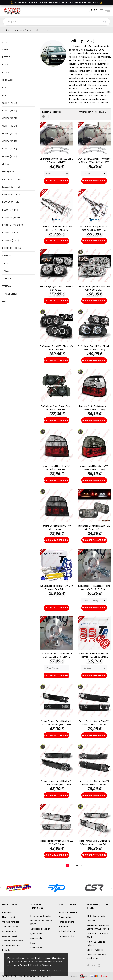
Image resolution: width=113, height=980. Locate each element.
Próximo (81, 865)
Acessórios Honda (11, 945)
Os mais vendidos (11, 922)
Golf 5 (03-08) (10, 133)
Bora (5, 65)
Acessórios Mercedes (12, 941)
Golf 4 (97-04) (10, 126)
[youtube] (93, 966)
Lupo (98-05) (9, 172)
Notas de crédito (66, 922)
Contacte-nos (37, 948)
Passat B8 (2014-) (11, 202)
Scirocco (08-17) (11, 248)
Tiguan (6, 271)
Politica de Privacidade (38, 971)
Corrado (7, 80)
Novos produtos (10, 917)
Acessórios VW (9, 931)
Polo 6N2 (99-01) (11, 217)
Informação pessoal (68, 912)
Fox (4, 95)
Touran (7, 286)
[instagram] (99, 966)
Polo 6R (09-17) (10, 233)
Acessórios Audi (10, 936)
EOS (4, 88)
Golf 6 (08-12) (10, 141)
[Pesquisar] (56, 22)
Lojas (33, 943)
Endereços (64, 927)
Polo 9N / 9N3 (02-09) (13, 225)
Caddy (6, 72)
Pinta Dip (6, 950)
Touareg (7, 279)
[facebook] (88, 966)
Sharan (6, 256)
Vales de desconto (67, 931)
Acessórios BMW (10, 927)
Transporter (10, 294)
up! (4, 301)
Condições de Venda (40, 929)
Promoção (7, 912)
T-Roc (6, 263)
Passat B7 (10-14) (11, 195)
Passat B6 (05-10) (11, 187)
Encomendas (65, 917)
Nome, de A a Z (100, 112)
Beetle (6, 57)
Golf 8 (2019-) (10, 156)
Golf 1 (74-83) (10, 103)
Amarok (7, 49)
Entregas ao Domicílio (41, 916)
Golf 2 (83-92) (10, 111)
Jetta (5, 164)
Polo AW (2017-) (11, 240)
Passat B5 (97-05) (11, 179)
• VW (5, 43)
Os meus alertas (67, 936)
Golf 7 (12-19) (10, 149)
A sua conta (67, 905)
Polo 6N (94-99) (10, 210)
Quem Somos (37, 934)
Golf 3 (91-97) (10, 118)
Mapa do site (36, 938)
